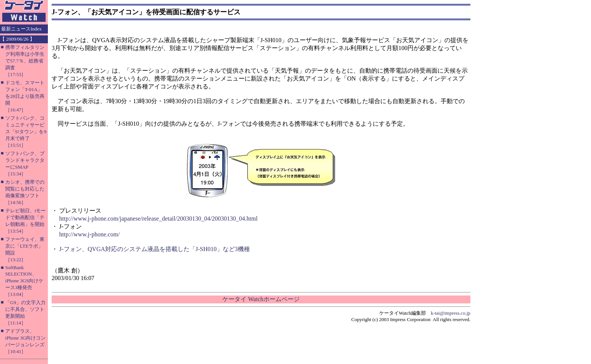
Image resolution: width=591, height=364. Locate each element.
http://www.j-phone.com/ (90, 234)
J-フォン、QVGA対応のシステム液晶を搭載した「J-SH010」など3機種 (155, 249)
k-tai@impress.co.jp (451, 313)
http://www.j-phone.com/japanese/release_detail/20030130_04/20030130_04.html (158, 219)
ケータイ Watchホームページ (261, 299)
